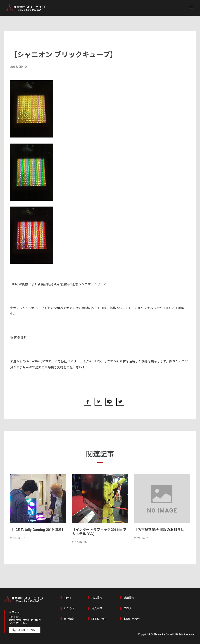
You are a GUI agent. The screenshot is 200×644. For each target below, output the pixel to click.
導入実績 (97, 608)
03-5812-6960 (27, 630)
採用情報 (129, 598)
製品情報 (97, 598)
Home (67, 598)
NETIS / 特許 (99, 619)
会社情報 (69, 619)
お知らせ (69, 608)
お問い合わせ (132, 619)
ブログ (128, 608)
